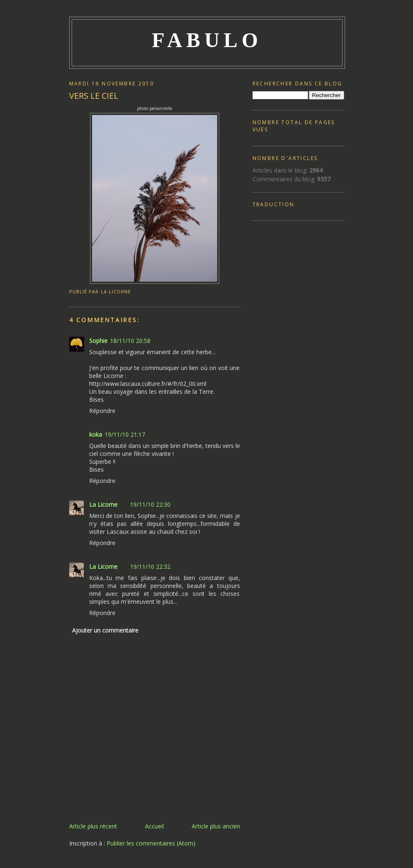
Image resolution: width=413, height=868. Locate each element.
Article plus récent (93, 826)
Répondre (102, 411)
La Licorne (103, 504)
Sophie (98, 341)
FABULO (207, 40)
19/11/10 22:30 (150, 504)
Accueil (154, 826)
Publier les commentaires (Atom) (151, 843)
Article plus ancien (216, 826)
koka (96, 434)
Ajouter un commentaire (105, 630)
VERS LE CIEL (94, 96)
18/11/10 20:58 (130, 341)
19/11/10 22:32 (150, 567)
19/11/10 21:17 (125, 434)
